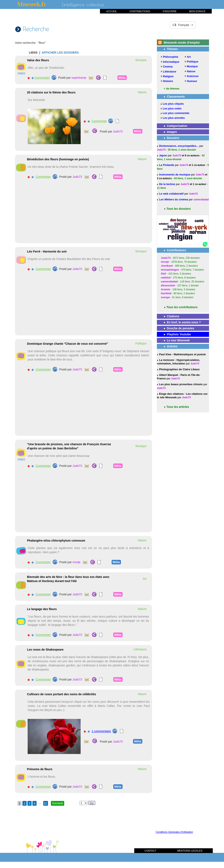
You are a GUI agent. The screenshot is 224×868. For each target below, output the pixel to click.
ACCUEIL (112, 11)
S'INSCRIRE (170, 11)
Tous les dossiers (179, 209)
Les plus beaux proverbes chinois (180, 384)
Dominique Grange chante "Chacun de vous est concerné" (68, 344)
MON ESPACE (197, 11)
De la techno (168, 184)
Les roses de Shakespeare (45, 650)
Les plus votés (172, 108)
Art (189, 57)
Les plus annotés (174, 118)
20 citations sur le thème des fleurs (51, 92)
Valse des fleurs (38, 60)
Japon (164, 155)
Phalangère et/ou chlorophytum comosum (56, 541)
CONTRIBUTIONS (140, 11)
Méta (122, 77)
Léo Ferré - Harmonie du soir (47, 251)
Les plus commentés (176, 113)
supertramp (79, 78)
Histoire (168, 81)
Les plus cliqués (173, 104)
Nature (191, 71)
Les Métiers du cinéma (174, 199)
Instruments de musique (175, 175)
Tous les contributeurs (182, 307)
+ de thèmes (172, 89)
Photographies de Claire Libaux (179, 369)
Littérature (170, 72)
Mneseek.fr (32, 4)
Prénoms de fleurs (40, 769)
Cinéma (168, 67)
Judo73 (118, 131)
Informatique (171, 62)
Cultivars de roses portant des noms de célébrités (62, 694)
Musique (192, 66)
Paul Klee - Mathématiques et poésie (182, 354)
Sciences (193, 76)
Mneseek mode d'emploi (182, 42)
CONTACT (151, 851)
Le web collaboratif (171, 194)
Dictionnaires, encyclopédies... (179, 146)
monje (76, 562)
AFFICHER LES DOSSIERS (60, 53)
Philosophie (171, 57)
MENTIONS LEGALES (190, 851)
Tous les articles (178, 407)
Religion (168, 76)
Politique (193, 62)
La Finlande (167, 165)
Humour (192, 81)
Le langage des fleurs (42, 609)
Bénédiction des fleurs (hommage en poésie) (58, 159)
